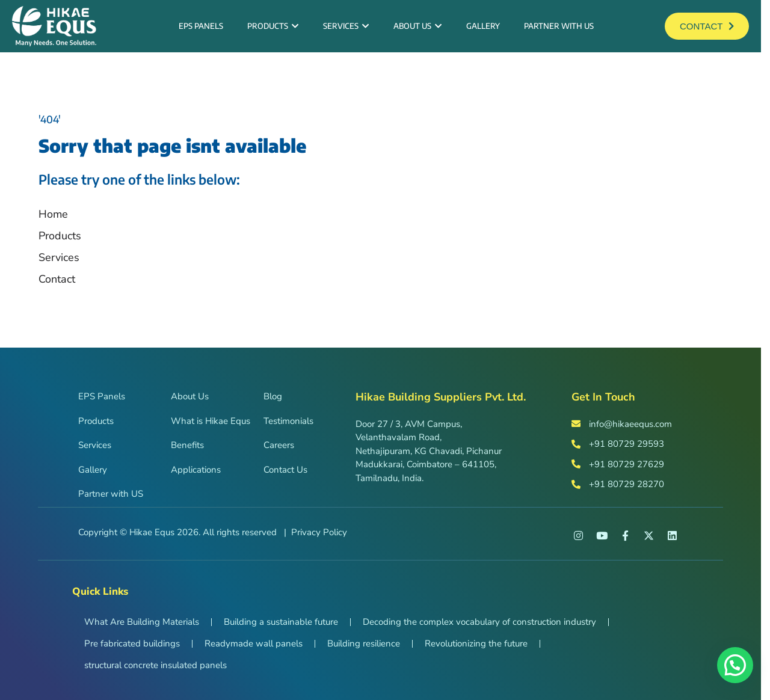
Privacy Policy (319, 532)
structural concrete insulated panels (156, 665)
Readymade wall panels (254, 643)
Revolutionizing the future (476, 643)
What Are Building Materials (142, 622)
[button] (735, 665)
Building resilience (364, 643)
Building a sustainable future (281, 622)
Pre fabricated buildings (132, 643)
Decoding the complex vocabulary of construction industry (479, 622)
